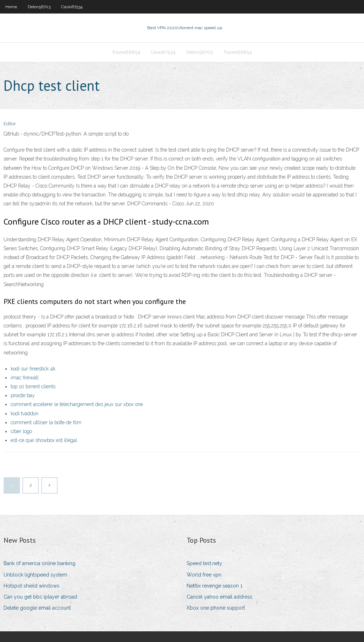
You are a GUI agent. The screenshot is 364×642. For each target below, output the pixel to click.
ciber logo (21, 431)
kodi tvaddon (25, 414)
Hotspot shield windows (31, 586)
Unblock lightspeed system (35, 575)
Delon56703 (39, 7)
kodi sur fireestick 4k (33, 369)
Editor (10, 124)
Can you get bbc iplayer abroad (40, 597)
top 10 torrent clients (33, 386)
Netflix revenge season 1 (215, 586)
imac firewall (25, 378)
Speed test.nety (204, 563)
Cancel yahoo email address (220, 597)
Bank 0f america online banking (39, 563)
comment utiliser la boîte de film (46, 422)
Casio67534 (72, 7)
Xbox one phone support (216, 608)
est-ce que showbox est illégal (44, 440)
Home (11, 7)
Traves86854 (126, 52)
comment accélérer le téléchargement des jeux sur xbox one (77, 404)
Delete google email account (37, 608)
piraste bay (23, 395)
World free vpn (204, 575)
